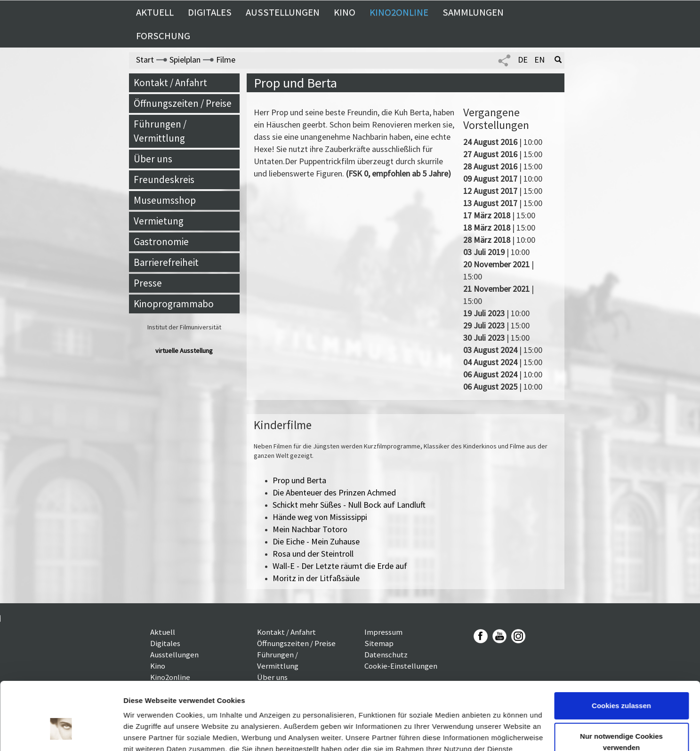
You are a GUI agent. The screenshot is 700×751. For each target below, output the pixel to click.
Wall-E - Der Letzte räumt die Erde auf (340, 566)
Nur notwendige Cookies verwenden (621, 688)
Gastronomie (161, 242)
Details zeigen (147, 732)
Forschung (163, 36)
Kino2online (399, 12)
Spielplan (185, 60)
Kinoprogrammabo (174, 304)
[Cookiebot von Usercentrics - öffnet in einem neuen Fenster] (61, 733)
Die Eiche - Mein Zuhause (316, 541)
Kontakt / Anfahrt (170, 83)
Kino (345, 12)
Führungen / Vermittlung (160, 131)
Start (145, 60)
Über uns (153, 159)
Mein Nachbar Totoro (310, 529)
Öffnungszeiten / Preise (183, 103)
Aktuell (155, 12)
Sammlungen (473, 12)
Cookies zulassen (621, 652)
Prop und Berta (299, 480)
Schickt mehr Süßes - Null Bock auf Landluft (349, 505)
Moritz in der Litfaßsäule (316, 578)
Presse (148, 283)
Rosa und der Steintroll (313, 554)
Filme (226, 60)
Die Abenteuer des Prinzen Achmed (334, 492)
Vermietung (159, 221)
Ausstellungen (283, 12)
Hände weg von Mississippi (320, 517)
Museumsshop (165, 200)
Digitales (210, 12)
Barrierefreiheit (166, 262)
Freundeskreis (164, 180)
